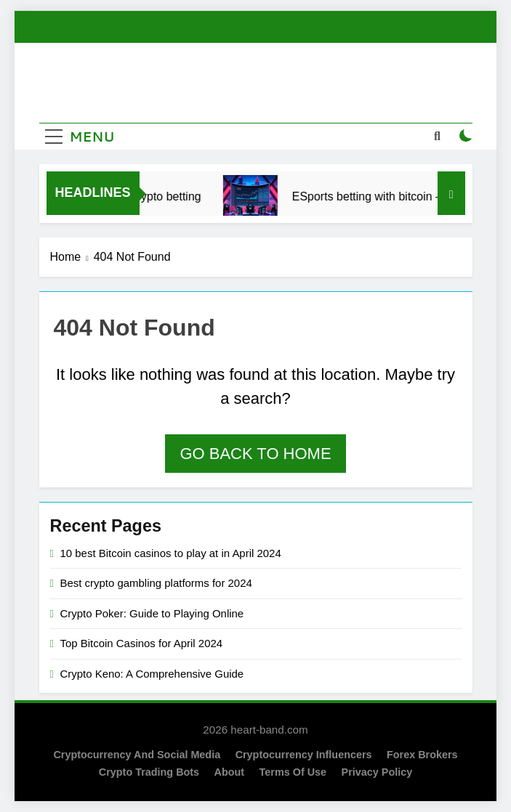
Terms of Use (293, 772)
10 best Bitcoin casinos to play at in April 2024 (171, 553)
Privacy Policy (377, 772)
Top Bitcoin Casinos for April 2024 (142, 643)
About (230, 772)
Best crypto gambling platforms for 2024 (156, 583)
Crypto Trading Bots (149, 772)
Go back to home (255, 454)
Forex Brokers (422, 755)
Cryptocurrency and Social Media (137, 755)
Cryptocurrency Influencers (304, 755)
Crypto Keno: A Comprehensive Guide (152, 674)
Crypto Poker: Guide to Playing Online (152, 613)
